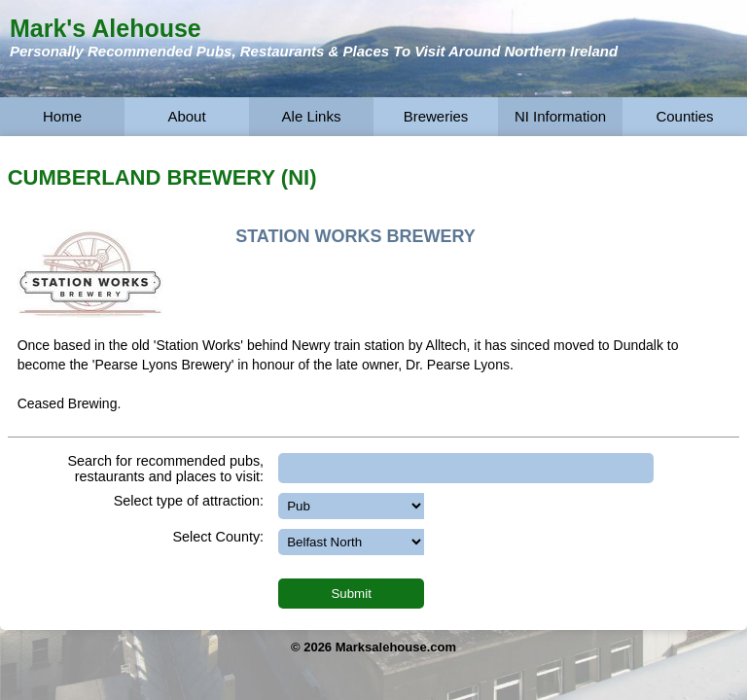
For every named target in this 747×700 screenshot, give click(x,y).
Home (62, 116)
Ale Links (312, 116)
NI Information (560, 116)
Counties (684, 116)
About (186, 116)
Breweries (436, 116)
